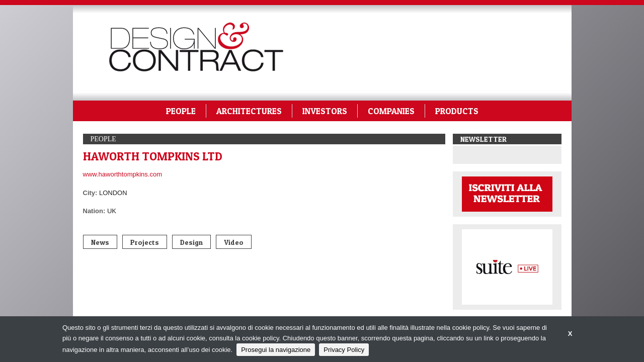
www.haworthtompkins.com (123, 174)
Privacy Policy (344, 350)
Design (191, 242)
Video (234, 242)
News (100, 242)
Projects (145, 242)
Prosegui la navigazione (276, 350)
